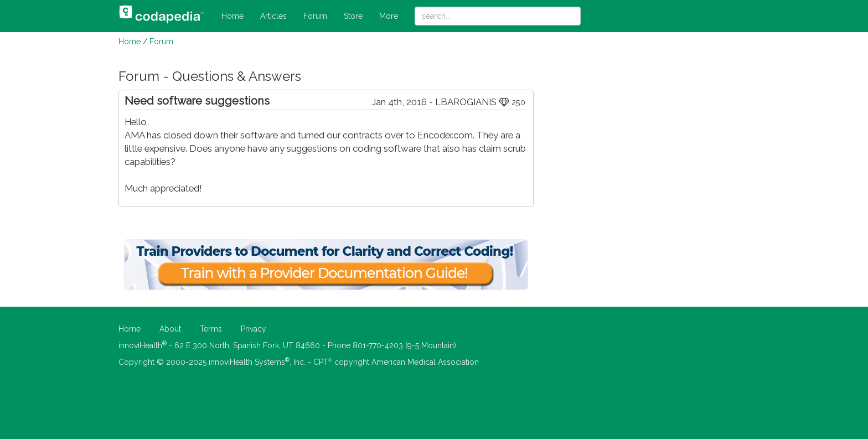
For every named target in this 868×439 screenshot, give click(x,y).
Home (232, 16)
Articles (273, 16)
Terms (211, 329)
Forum (315, 16)
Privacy (254, 329)
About (170, 329)
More (389, 16)
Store (353, 16)
